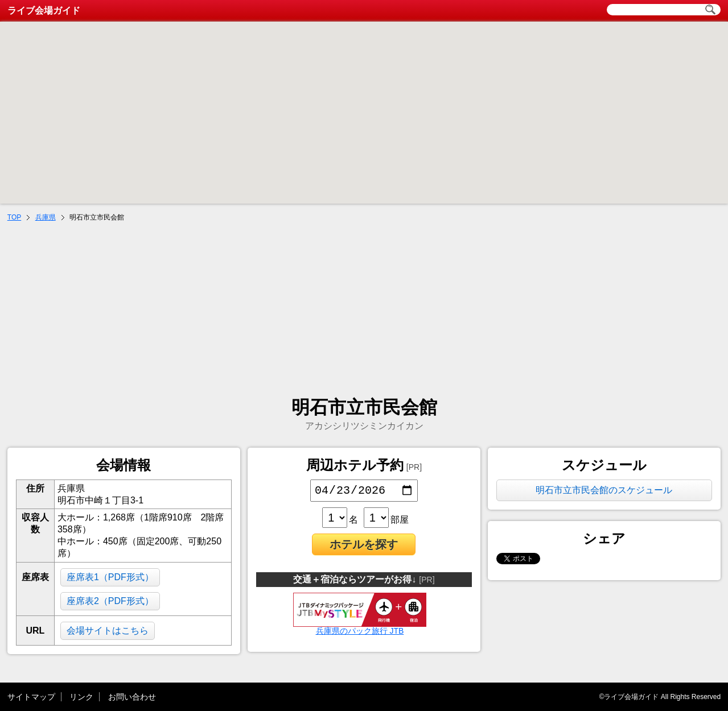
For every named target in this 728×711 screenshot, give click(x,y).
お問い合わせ (132, 697)
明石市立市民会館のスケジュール (604, 490)
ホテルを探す (364, 547)
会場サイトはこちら (108, 631)
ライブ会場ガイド (44, 11)
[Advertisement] (364, 311)
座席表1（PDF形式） (110, 577)
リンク (81, 697)
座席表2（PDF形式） (110, 601)
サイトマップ (31, 697)
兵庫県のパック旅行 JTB (360, 629)
